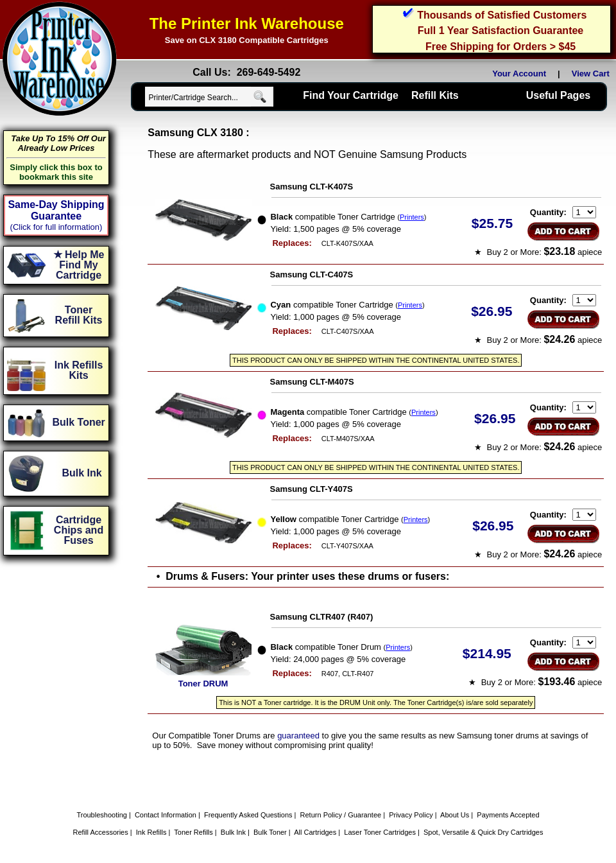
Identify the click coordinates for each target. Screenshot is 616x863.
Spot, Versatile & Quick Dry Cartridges (483, 832)
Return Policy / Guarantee (341, 815)
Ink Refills (151, 832)
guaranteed (298, 736)
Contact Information (166, 815)
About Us (455, 815)
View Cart (593, 74)
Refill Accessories (101, 832)
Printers (412, 217)
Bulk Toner (270, 832)
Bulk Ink (233, 832)
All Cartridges (315, 832)
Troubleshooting (101, 815)
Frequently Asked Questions (248, 815)
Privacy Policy (411, 815)
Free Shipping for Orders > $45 (501, 47)
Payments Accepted (508, 815)
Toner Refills (193, 832)
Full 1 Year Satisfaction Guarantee (501, 31)
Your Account (519, 74)
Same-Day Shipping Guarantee (56, 210)
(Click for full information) (56, 227)
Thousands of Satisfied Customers (502, 15)
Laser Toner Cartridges (380, 832)
